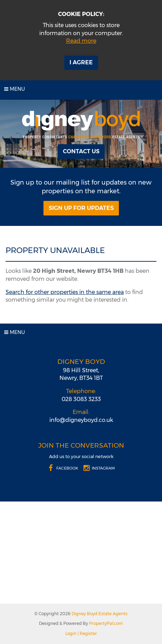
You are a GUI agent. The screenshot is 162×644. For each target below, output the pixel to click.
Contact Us (81, 151)
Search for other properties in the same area (65, 292)
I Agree (81, 62)
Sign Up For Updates (81, 208)
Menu (15, 89)
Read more (81, 41)
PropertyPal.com (106, 623)
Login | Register (81, 633)
